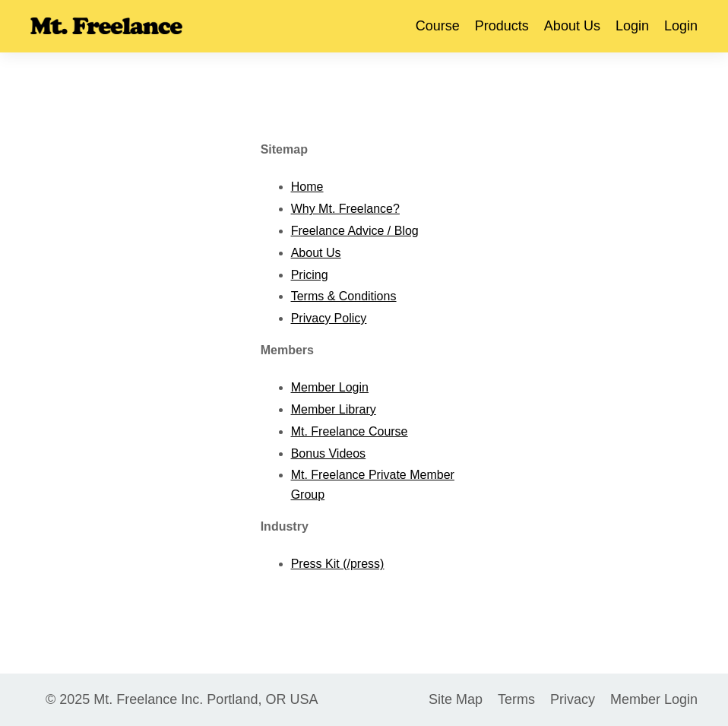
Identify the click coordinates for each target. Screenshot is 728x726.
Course (438, 26)
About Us (572, 26)
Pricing (310, 275)
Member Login (330, 387)
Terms (516, 699)
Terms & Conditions (344, 296)
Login (632, 26)
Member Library (334, 409)
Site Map (456, 699)
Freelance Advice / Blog (355, 231)
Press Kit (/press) (338, 564)
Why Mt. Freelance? (345, 209)
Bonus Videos (328, 453)
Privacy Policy (329, 318)
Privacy (573, 699)
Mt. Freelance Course (350, 431)
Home (307, 187)
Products (502, 26)
